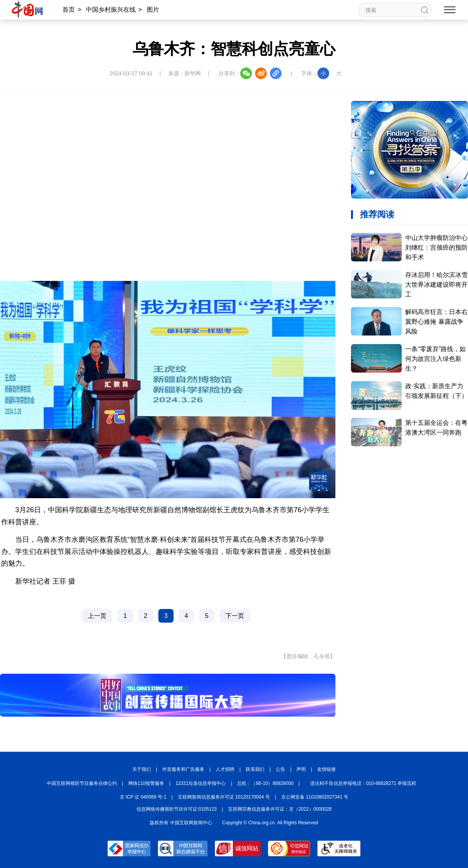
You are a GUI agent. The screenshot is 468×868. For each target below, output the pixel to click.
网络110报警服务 (146, 783)
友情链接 (326, 769)
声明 (301, 769)
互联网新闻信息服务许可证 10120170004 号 (224, 797)
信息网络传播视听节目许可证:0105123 (177, 809)
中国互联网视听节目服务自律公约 (82, 783)
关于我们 (142, 769)
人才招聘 (225, 769)
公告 (280, 769)
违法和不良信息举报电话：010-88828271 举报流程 (363, 783)
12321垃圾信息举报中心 (201, 783)
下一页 (235, 616)
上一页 (97, 616)
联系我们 (255, 769)
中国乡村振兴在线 (111, 10)
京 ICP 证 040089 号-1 (143, 797)
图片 (153, 10)
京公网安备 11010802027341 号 (315, 797)
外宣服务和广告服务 (183, 769)
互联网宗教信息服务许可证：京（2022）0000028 (280, 809)
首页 (69, 10)
